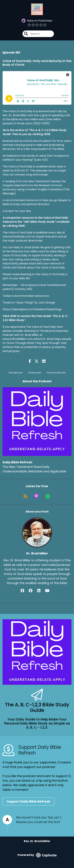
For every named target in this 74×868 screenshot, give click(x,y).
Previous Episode (56, 373)
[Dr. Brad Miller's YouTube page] (49, 591)
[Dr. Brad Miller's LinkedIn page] (41, 591)
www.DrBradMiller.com (18, 339)
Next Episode (16, 373)
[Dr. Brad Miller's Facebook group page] (33, 591)
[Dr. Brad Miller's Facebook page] (24, 591)
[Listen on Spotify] (48, 496)
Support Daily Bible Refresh (28, 801)
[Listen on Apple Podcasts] (36, 496)
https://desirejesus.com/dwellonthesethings (32, 309)
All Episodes (35, 373)
